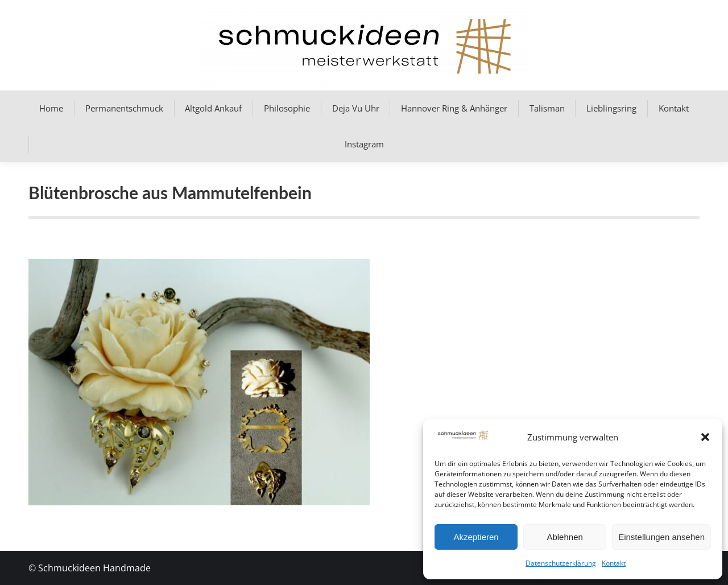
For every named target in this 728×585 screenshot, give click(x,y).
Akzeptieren (476, 537)
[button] (705, 437)
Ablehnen (564, 537)
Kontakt (614, 563)
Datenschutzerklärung (561, 563)
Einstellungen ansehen (661, 537)
